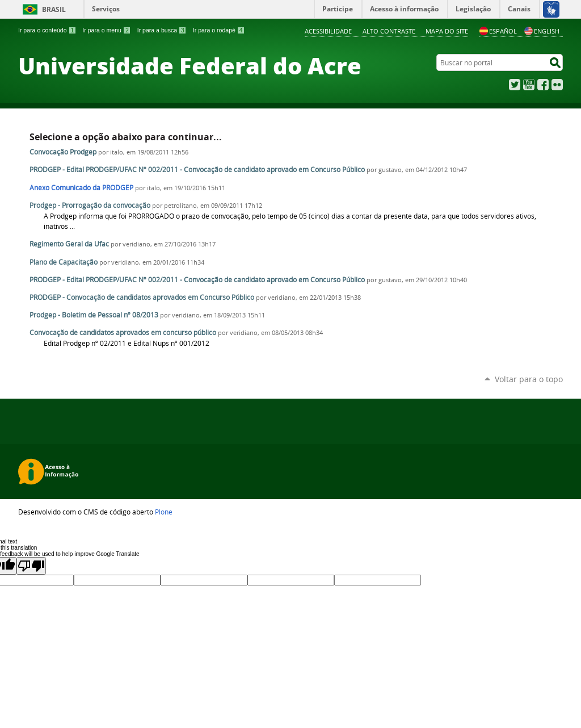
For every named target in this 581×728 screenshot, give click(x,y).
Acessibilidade (328, 31)
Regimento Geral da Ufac (69, 244)
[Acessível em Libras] (551, 9)
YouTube (529, 85)
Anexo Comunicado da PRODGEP (81, 188)
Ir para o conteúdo (47, 30)
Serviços (106, 9)
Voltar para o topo (529, 379)
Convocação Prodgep (63, 152)
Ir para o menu (106, 30)
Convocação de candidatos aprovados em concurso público (123, 332)
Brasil (54, 9)
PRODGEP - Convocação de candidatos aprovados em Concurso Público (142, 297)
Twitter (515, 85)
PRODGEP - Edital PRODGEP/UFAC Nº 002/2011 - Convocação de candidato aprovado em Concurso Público (197, 170)
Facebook (543, 85)
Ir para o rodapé (219, 30)
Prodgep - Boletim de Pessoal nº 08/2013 (94, 315)
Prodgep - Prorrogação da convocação (91, 205)
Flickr (557, 85)
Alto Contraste (389, 31)
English (542, 31)
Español (498, 31)
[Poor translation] (31, 566)
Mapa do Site (447, 31)
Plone (164, 512)
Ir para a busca (162, 30)
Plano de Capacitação (64, 262)
